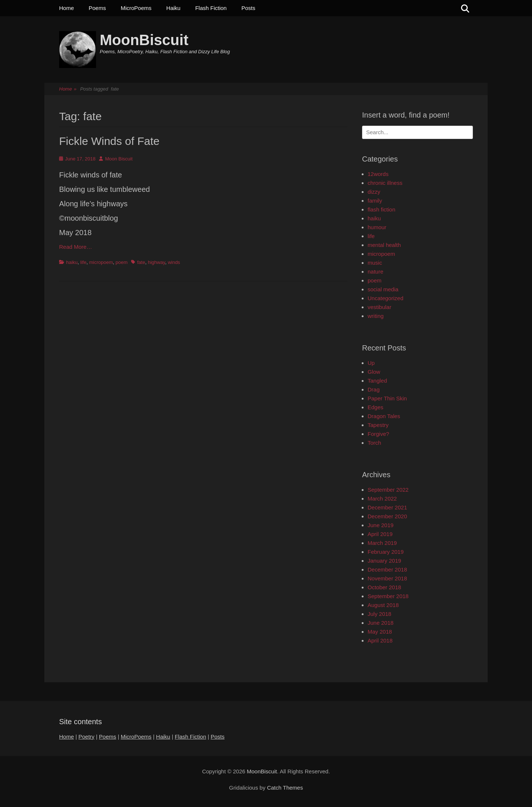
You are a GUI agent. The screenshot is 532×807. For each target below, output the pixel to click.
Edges (376, 407)
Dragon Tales (384, 416)
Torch (374, 443)
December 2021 (387, 507)
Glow (374, 372)
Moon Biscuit (119, 159)
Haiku (173, 8)
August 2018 (383, 605)
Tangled (377, 381)
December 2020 (387, 516)
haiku (72, 262)
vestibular (379, 307)
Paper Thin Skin (387, 398)
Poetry (86, 737)
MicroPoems (136, 8)
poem (122, 262)
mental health (384, 245)
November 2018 (387, 578)
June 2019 (381, 525)
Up (371, 363)
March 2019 (382, 543)
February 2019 (386, 552)
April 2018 (380, 640)
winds (174, 262)
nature (376, 272)
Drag (374, 389)
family (375, 201)
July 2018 (379, 614)
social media (383, 289)
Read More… (76, 247)
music (375, 263)
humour (377, 227)
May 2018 (380, 632)
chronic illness (385, 183)
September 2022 (388, 490)
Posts (248, 8)
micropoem (101, 262)
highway (156, 262)
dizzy (374, 192)
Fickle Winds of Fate (109, 141)
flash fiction (381, 209)
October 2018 (384, 587)
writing (376, 316)
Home (66, 8)
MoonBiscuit (144, 40)
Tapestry (378, 425)
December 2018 (387, 569)
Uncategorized (386, 298)
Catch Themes (285, 788)
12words (378, 174)
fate (141, 262)
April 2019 (380, 534)
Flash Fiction (211, 8)
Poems (97, 8)
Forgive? (378, 434)
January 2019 (384, 561)
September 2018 (388, 596)
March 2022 (382, 499)
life (83, 262)
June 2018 (381, 623)
